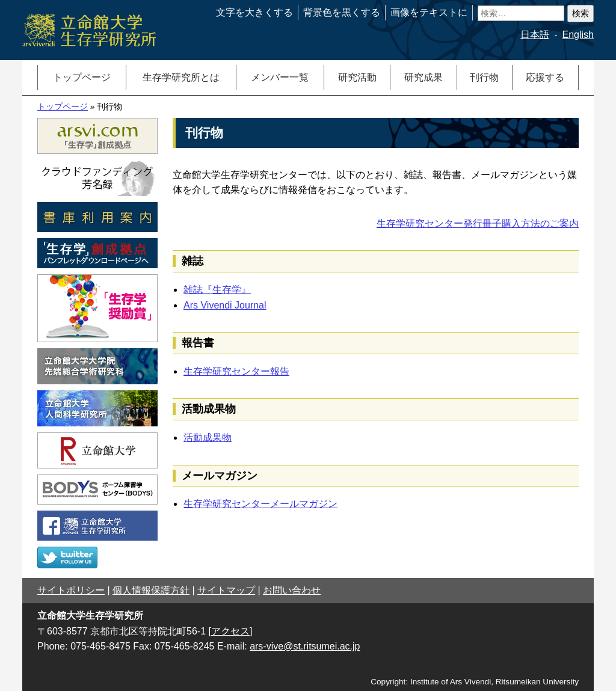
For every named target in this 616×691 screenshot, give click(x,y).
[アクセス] (231, 631)
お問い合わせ (292, 590)
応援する (545, 77)
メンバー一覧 (280, 77)
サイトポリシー (71, 590)
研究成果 (423, 77)
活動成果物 (208, 438)
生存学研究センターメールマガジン (260, 504)
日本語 (535, 35)
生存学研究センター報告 (236, 371)
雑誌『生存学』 (217, 290)
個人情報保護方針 (151, 590)
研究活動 (357, 77)
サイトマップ (226, 590)
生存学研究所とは (181, 77)
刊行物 (484, 77)
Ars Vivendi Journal (225, 305)
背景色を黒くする (342, 12)
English (578, 35)
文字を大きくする (254, 12)
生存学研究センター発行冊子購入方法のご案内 (478, 223)
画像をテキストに (429, 12)
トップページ (82, 77)
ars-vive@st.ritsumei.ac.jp (305, 646)
